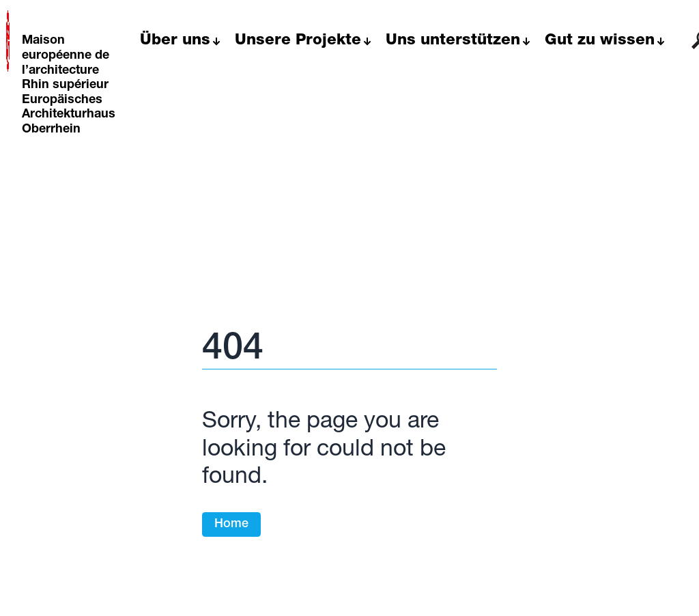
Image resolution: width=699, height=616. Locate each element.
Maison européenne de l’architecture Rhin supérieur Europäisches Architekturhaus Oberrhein (69, 85)
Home (231, 524)
